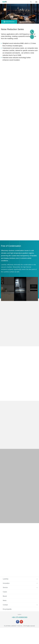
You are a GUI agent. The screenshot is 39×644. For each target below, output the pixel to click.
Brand (5, 612)
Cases (5, 608)
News (5, 617)
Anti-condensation (25, 22)
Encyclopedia (7, 625)
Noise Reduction (9, 22)
